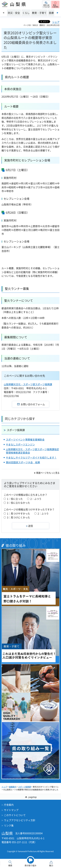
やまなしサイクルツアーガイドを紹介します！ (31, 457)
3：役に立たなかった (18, 503)
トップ (4, 787)
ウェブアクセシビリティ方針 (20, 820)
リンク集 (9, 825)
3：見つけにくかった (18, 517)
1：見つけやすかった (18, 513)
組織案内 (13, 787)
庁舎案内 (9, 805)
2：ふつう (36, 499)
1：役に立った (15, 499)
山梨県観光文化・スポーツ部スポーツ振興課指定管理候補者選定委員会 (32, 451)
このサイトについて (15, 815)
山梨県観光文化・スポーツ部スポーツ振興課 (28, 384)
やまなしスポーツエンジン (20, 444)
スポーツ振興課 (16, 430)
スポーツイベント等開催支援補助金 (25, 439)
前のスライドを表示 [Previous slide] (3, 13)
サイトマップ (11, 810)
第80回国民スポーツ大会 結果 (23, 462)
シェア (56, 22)
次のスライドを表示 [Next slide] (58, 13)
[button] (46, 5)
